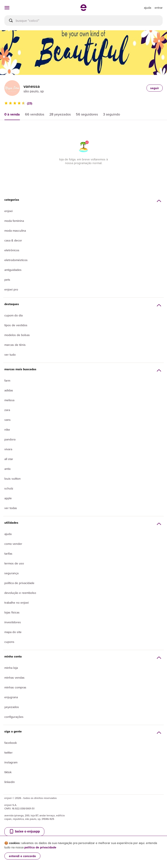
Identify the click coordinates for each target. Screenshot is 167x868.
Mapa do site (13, 632)
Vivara (8, 449)
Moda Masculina (15, 231)
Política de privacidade (19, 583)
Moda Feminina (14, 221)
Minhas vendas (14, 678)
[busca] (83, 20)
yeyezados (12, 707)
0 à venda (12, 114)
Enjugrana (11, 697)
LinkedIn (10, 782)
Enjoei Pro (11, 289)
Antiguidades (13, 270)
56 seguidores (87, 114)
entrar (159, 8)
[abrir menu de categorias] (7, 8)
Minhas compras (15, 687)
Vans (8, 420)
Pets (7, 280)
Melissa (9, 400)
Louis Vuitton (13, 479)
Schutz (9, 488)
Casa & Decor (13, 240)
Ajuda (8, 534)
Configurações (14, 717)
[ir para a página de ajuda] (148, 8)
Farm (7, 380)
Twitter (8, 752)
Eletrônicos (12, 250)
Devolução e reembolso (20, 593)
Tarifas (8, 554)
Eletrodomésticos (16, 260)
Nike (7, 430)
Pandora (10, 439)
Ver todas (11, 508)
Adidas (9, 390)
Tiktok (8, 772)
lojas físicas (12, 612)
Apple (8, 498)
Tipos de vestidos (16, 325)
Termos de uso (14, 563)
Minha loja (11, 668)
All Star (9, 459)
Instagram (11, 762)
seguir (155, 88)
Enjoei (8, 211)
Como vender (13, 544)
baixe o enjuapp (24, 831)
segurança (11, 573)
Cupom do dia (13, 315)
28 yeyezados (60, 114)
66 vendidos (35, 114)
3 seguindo (112, 114)
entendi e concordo (22, 856)
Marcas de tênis (15, 345)
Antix (8, 469)
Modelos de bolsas (17, 335)
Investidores (13, 622)
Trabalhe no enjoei (17, 603)
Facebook (11, 743)
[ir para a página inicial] (83, 10)
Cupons (9, 642)
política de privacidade (40, 847)
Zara (7, 410)
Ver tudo (10, 355)
